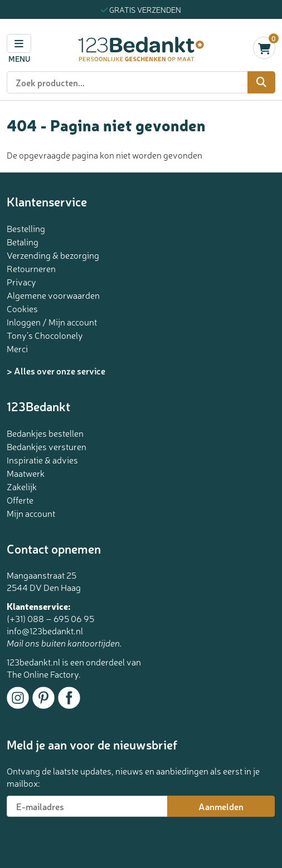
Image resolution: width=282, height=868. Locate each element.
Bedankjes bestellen (45, 433)
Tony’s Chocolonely (45, 335)
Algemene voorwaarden (53, 295)
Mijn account (31, 513)
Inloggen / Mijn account (52, 322)
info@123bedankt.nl (45, 630)
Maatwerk (26, 473)
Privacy (21, 282)
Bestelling (26, 228)
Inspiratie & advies (42, 460)
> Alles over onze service (56, 371)
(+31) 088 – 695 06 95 (50, 618)
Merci (17, 348)
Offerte (20, 500)
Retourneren (31, 268)
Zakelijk (22, 486)
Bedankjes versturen (47, 446)
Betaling (23, 241)
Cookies (22, 308)
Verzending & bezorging (53, 255)
